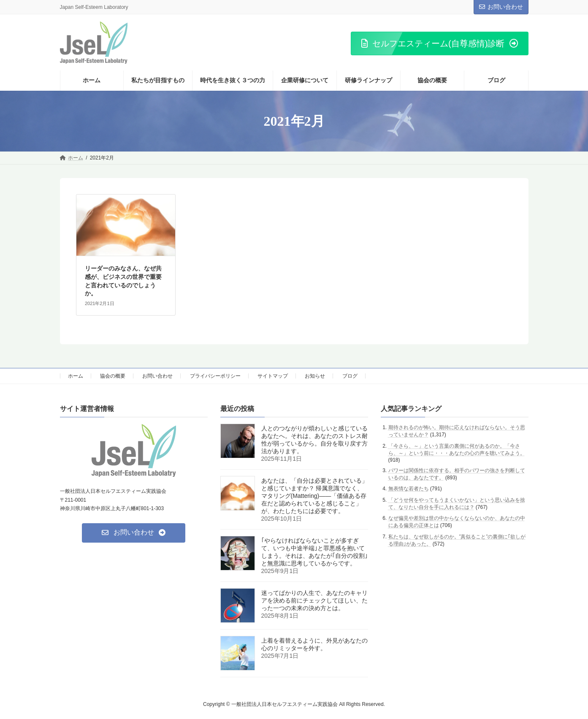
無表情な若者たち (409, 489)
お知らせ (315, 376)
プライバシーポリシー (215, 376)
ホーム (76, 376)
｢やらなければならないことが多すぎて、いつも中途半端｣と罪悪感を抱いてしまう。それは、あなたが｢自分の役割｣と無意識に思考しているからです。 (314, 552)
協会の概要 (113, 376)
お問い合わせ (501, 7)
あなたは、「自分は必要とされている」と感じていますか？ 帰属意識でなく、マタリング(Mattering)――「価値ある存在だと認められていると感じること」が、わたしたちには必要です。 (314, 496)
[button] (440, 43)
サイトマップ (273, 376)
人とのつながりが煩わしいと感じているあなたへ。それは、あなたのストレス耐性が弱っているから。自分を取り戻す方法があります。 (314, 440)
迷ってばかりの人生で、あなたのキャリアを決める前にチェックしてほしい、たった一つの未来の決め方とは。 (314, 601)
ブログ (350, 376)
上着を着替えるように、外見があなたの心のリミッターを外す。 (314, 645)
